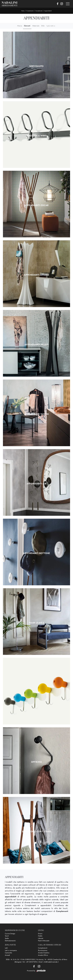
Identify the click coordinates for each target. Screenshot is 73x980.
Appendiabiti (48, 11)
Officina (37, 762)
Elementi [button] (27, 26)
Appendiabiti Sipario (36, 275)
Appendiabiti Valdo (36, 345)
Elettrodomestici (10, 941)
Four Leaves (36, 623)
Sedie (7, 938)
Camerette (8, 953)
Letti (6, 948)
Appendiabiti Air (37, 484)
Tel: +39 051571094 (30, 962)
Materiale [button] (36, 26)
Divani (40, 934)
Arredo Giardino (44, 953)
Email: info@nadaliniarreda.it (49, 962)
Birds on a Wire (36, 136)
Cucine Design (10, 934)
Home (23, 11)
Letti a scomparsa (11, 950)
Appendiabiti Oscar (36, 205)
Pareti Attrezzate (44, 941)
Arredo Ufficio (43, 955)
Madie (40, 936)
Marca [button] (20, 26)
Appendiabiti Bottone (36, 553)
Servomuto (36, 66)
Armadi (7, 955)
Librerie (41, 938)
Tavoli (7, 936)
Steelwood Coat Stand (36, 831)
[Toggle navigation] (68, 4)
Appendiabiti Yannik (36, 414)
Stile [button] (43, 26)
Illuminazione (43, 950)
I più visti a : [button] (51, 26)
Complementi (30, 11)
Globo (36, 692)
